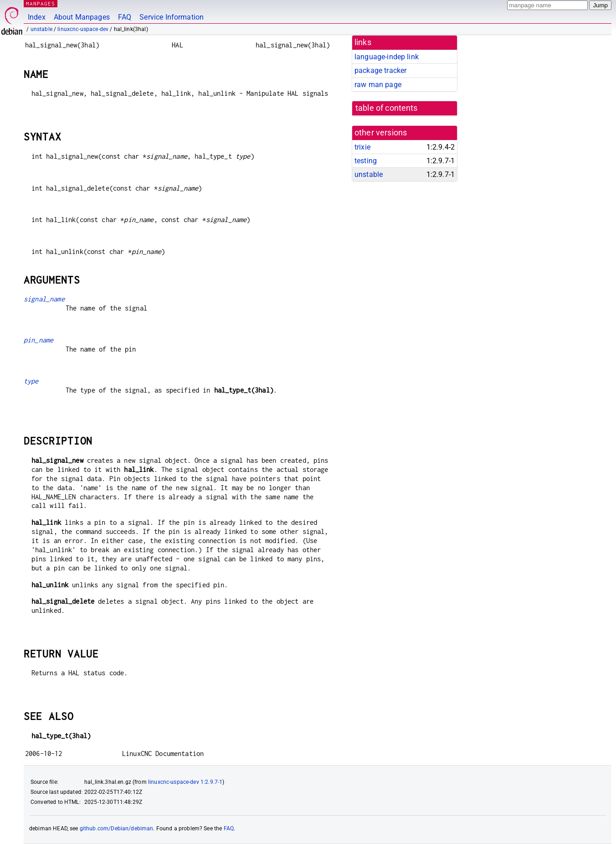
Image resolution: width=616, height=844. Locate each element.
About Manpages (82, 17)
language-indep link (387, 57)
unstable (41, 29)
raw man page (378, 85)
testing (366, 161)
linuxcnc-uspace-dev (83, 29)
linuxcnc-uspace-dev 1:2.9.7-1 (185, 782)
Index (37, 17)
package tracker (380, 70)
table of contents (387, 108)
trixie (362, 147)
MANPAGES (41, 3)
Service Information (172, 17)
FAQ (125, 17)
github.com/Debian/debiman (117, 828)
